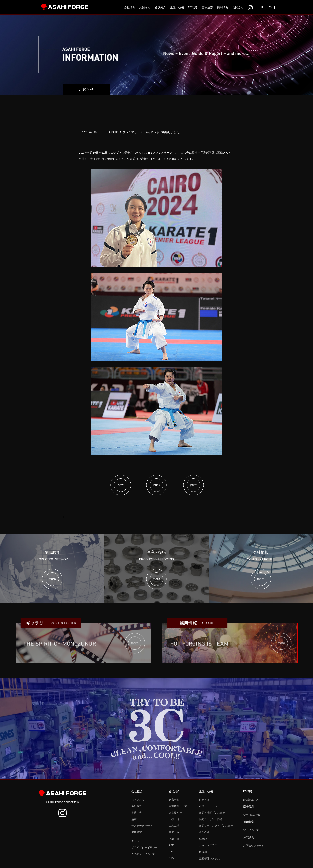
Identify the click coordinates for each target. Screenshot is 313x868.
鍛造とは (204, 800)
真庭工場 (174, 832)
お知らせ (145, 7)
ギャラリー (138, 841)
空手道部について (254, 815)
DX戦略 (193, 7)
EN (271, 7)
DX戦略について (253, 800)
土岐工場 (174, 819)
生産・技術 (177, 7)
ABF (171, 845)
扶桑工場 (174, 839)
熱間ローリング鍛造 (211, 819)
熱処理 (203, 839)
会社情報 (130, 7)
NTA (171, 858)
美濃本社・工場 (178, 806)
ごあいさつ (138, 800)
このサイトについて (143, 854)
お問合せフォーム (254, 846)
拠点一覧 (174, 800)
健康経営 (137, 832)
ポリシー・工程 (208, 806)
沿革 (134, 819)
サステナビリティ (142, 826)
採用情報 (223, 7)
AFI (171, 852)
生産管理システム (209, 858)
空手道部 (207, 7)
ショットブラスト (209, 845)
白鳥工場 (174, 826)
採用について (251, 830)
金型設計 (204, 832)
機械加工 (204, 852)
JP (262, 7)
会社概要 (137, 806)
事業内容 (137, 813)
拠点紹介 (160, 7)
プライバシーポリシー (145, 848)
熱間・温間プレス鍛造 (212, 813)
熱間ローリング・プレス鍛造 (216, 826)
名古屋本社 (175, 813)
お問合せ (238, 7)
